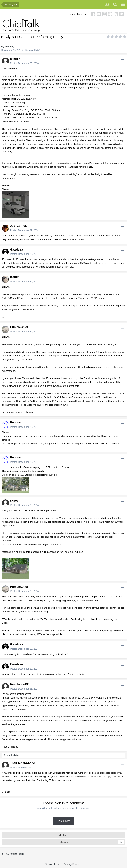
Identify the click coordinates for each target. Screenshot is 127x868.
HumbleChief (19, 327)
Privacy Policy (71, 864)
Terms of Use (53, 864)
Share (63, 835)
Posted (24, 63)
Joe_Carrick (18, 226)
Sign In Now (63, 821)
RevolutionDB (20, 684)
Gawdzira (17, 250)
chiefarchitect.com (78, 14)
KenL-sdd (17, 422)
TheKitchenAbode (22, 763)
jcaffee (15, 277)
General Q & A (33, 50)
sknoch (9, 47)
